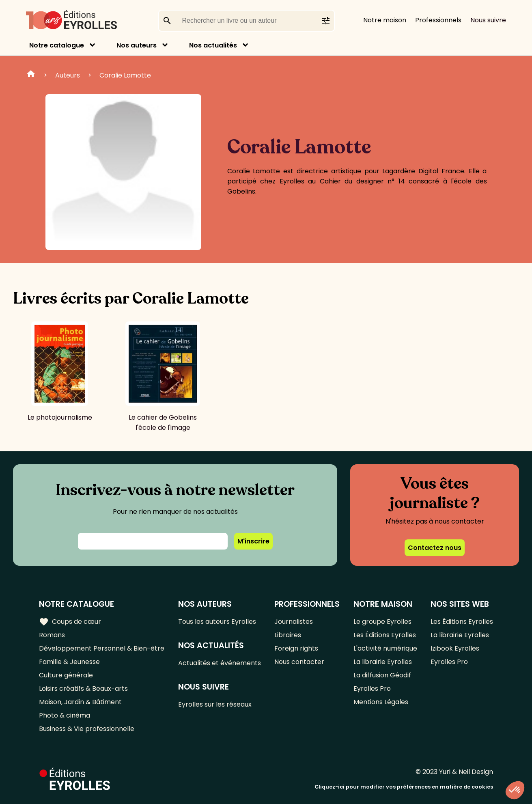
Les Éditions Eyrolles (385, 635)
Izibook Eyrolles (455, 648)
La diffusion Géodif (382, 675)
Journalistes (294, 622)
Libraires (288, 635)
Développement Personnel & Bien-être (102, 648)
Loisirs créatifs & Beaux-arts (83, 689)
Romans (52, 635)
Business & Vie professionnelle (87, 729)
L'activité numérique (385, 648)
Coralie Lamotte (125, 75)
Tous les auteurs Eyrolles (217, 622)
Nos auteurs (137, 45)
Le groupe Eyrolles (382, 622)
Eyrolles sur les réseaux (215, 704)
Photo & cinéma (65, 715)
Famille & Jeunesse (69, 662)
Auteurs (68, 75)
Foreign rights (296, 648)
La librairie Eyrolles (383, 662)
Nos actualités (213, 45)
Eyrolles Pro (372, 689)
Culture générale (66, 675)
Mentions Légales (381, 702)
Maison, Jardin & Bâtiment (80, 702)
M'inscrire (253, 541)
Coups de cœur (70, 622)
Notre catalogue (57, 45)
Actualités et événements (220, 663)
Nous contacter (299, 662)
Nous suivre (488, 20)
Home (31, 75)
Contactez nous (435, 548)
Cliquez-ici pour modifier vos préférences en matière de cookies (404, 787)
